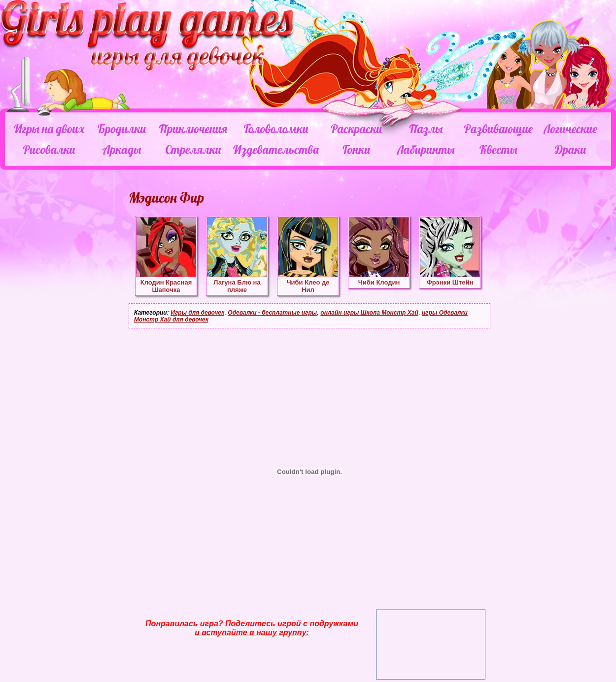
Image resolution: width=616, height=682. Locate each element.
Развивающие (498, 129)
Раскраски (356, 129)
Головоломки (276, 129)
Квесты (498, 149)
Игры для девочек (197, 313)
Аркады (122, 149)
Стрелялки (193, 149)
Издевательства (276, 149)
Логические (570, 129)
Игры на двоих (49, 129)
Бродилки (122, 129)
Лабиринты (426, 149)
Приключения (193, 129)
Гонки (356, 149)
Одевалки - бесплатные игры (272, 313)
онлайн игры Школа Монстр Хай (369, 313)
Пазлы (426, 129)
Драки (570, 149)
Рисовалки (49, 149)
